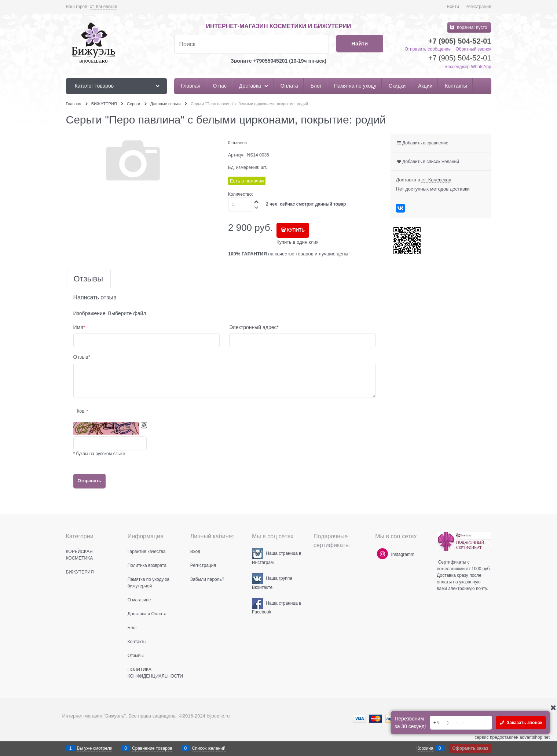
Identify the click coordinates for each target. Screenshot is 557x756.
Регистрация (478, 7)
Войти (453, 7)
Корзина (425, 748)
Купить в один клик (297, 242)
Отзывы (89, 279)
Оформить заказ (470, 748)
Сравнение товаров (152, 748)
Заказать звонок (524, 723)
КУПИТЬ (296, 230)
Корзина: (471, 27)
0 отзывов (237, 143)
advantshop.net (535, 737)
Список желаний (208, 748)
